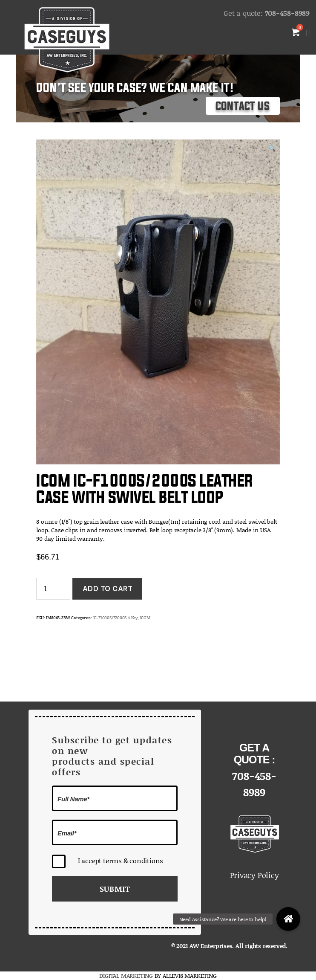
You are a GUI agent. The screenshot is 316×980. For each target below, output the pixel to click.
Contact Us (243, 106)
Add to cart (108, 589)
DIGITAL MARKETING (127, 976)
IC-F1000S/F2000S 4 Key (115, 618)
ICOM (145, 618)
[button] (288, 919)
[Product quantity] (53, 589)
